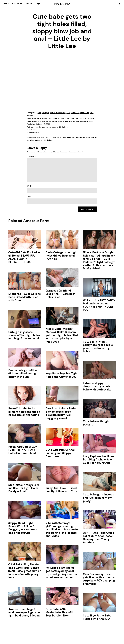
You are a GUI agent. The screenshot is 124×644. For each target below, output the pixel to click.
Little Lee (63, 127)
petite (54, 121)
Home (6, 4)
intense (41, 121)
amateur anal (38, 119)
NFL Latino (62, 4)
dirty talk (74, 119)
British (53, 113)
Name (29, 186)
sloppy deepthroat (66, 121)
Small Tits (85, 113)
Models (29, 4)
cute (67, 119)
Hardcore (75, 113)
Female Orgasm (63, 113)
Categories (17, 4)
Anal (39, 113)
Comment (31, 157)
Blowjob (46, 113)
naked (48, 121)
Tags (38, 4)
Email (30, 197)
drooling (82, 119)
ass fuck (48, 119)
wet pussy (88, 121)
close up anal (58, 119)
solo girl (79, 121)
